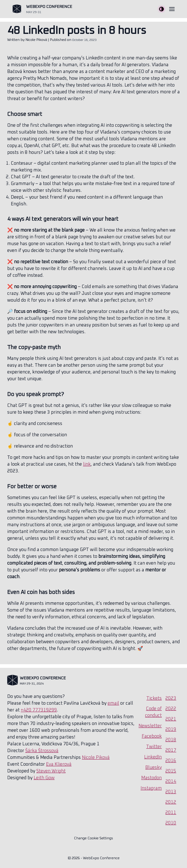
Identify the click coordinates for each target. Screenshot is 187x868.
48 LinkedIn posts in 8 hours (77, 31)
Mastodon (151, 778)
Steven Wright (51, 771)
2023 (171, 698)
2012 (171, 802)
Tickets (154, 698)
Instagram (151, 788)
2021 (171, 719)
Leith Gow (44, 778)
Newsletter (150, 726)
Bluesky (154, 767)
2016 (171, 761)
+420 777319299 (39, 710)
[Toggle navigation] (172, 9)
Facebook (152, 736)
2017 (171, 750)
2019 (171, 730)
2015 (171, 771)
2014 (171, 781)
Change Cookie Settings (93, 838)
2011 (171, 813)
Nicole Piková (36, 40)
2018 (171, 740)
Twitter (154, 747)
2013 (171, 792)
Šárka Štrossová (42, 751)
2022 (171, 709)
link (87, 464)
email (113, 703)
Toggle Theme (162, 9)
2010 (171, 823)
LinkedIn (153, 757)
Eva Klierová (59, 764)
